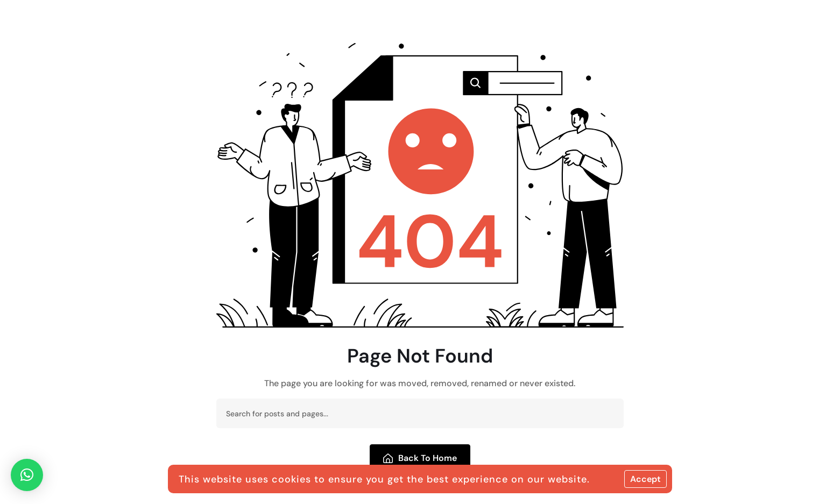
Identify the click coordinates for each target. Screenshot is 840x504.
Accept (645, 479)
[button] (27, 475)
